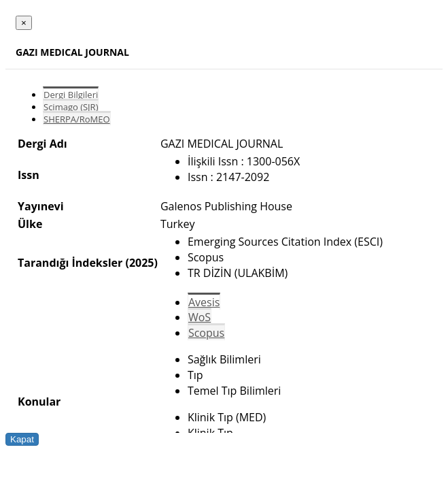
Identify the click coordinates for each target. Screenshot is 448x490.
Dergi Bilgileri (71, 95)
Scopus (206, 333)
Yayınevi (41, 206)
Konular (39, 402)
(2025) (141, 263)
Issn (29, 175)
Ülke (30, 224)
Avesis (204, 302)
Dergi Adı (42, 144)
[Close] (24, 23)
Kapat (22, 439)
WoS (200, 317)
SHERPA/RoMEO (77, 119)
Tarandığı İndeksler (70, 263)
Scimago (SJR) (71, 107)
